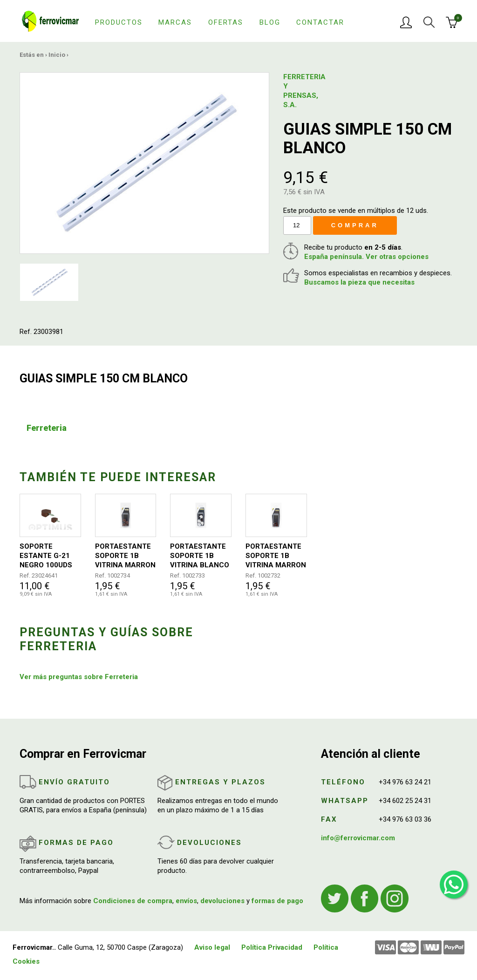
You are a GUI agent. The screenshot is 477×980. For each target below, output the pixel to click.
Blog (270, 22)
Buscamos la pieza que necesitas (359, 282)
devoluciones (222, 901)
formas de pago (277, 901)
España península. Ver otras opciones (366, 257)
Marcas (175, 22)
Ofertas (226, 22)
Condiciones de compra (133, 901)
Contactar (320, 22)
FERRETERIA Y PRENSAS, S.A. (302, 91)
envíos (186, 901)
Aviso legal (212, 947)
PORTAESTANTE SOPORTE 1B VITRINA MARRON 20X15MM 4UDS (125, 556)
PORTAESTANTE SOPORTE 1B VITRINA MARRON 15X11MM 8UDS (276, 556)
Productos (119, 22)
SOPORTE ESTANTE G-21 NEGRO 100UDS (46, 556)
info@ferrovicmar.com (358, 838)
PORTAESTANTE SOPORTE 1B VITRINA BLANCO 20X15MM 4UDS (200, 556)
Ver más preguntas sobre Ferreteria (79, 677)
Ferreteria (47, 428)
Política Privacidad (272, 947)
